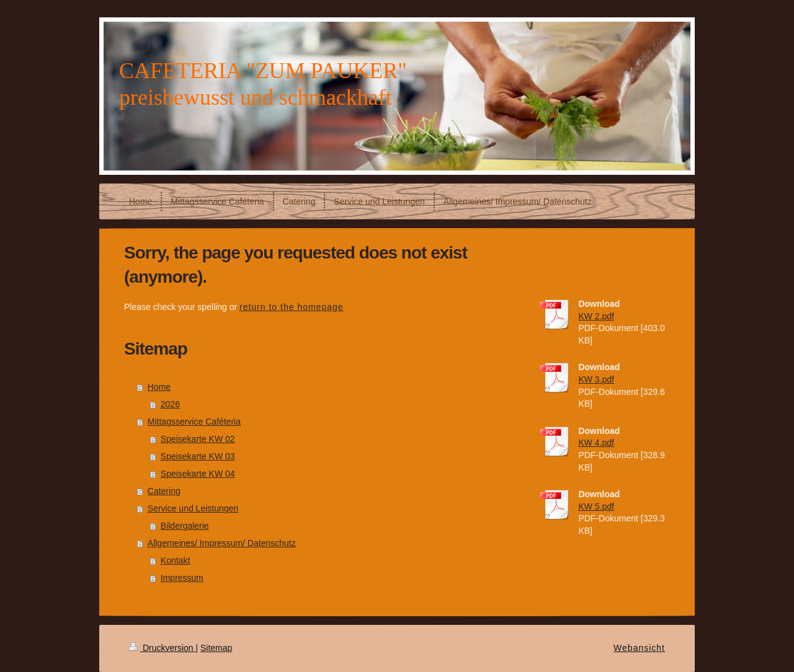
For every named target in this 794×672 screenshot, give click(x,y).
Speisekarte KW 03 (198, 456)
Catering (164, 491)
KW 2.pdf (596, 316)
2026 (170, 404)
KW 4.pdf (596, 443)
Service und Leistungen (193, 508)
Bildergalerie (185, 526)
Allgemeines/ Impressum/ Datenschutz (222, 543)
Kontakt (175, 560)
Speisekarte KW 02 (198, 439)
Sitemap (216, 648)
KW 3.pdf (596, 379)
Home (159, 387)
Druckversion (162, 648)
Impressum (182, 578)
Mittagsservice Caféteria (194, 422)
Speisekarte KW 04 (198, 474)
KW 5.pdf (596, 506)
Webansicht (639, 648)
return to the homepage (292, 307)
